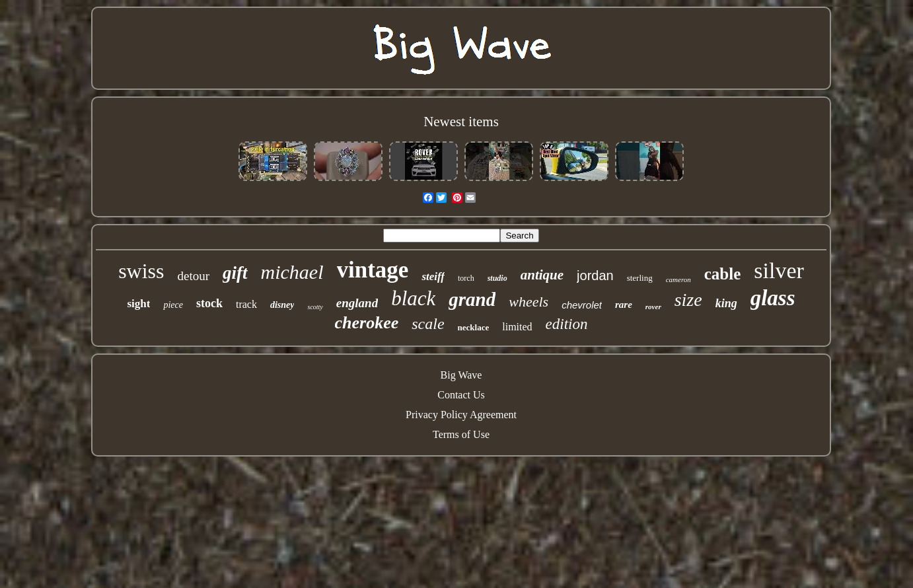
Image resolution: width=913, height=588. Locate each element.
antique (542, 275)
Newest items (461, 122)
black (413, 298)
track (246, 304)
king (726, 303)
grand (472, 299)
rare (624, 305)
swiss (141, 271)
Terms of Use (461, 434)
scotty (315, 307)
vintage (373, 270)
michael (292, 272)
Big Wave (461, 375)
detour (194, 276)
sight (138, 304)
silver (779, 271)
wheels (529, 302)
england (357, 303)
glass (773, 298)
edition (567, 324)
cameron (678, 279)
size (688, 300)
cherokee (367, 323)
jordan (595, 276)
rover (653, 307)
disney (282, 305)
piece (173, 305)
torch (466, 278)
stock (209, 303)
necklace (474, 327)
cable (723, 274)
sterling (640, 278)
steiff (433, 276)
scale (428, 324)
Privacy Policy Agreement (461, 415)
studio (497, 278)
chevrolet (582, 305)
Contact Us (461, 395)
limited (517, 327)
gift (235, 273)
